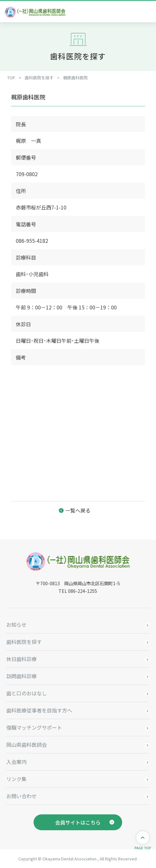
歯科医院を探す (24, 642)
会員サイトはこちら (78, 822)
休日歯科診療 (22, 659)
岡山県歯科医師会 (27, 745)
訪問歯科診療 (22, 676)
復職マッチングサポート (34, 727)
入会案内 (16, 762)
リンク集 (16, 779)
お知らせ (16, 625)
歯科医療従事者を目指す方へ (39, 710)
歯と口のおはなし (27, 693)
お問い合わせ (22, 796)
